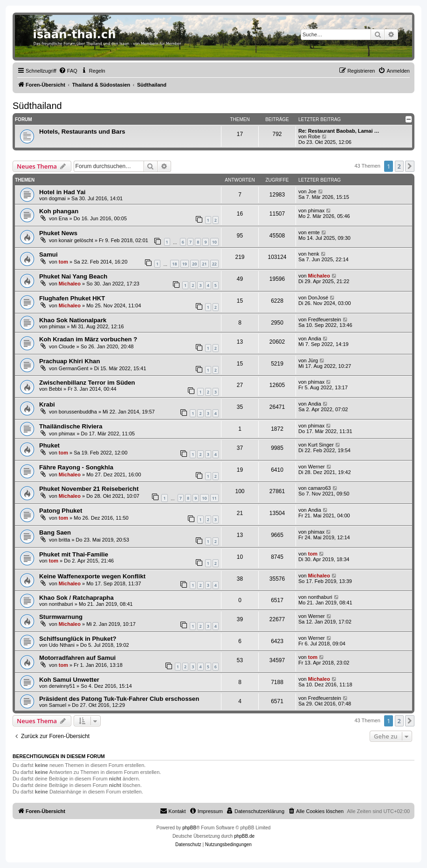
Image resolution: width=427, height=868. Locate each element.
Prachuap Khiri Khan (69, 361)
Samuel (58, 705)
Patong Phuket (61, 511)
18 (174, 264)
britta (64, 540)
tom (63, 262)
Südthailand (37, 106)
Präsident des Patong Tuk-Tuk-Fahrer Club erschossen (119, 699)
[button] (410, 166)
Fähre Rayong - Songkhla (76, 467)
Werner (317, 467)
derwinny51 (62, 686)
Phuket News (58, 233)
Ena (63, 218)
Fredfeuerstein (325, 319)
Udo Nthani (62, 645)
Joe (312, 191)
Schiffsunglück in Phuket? (78, 639)
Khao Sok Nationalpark (73, 320)
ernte (314, 232)
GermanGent (74, 368)
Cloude (67, 346)
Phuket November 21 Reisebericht (89, 489)
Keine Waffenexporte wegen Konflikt (92, 576)
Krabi (47, 404)
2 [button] (399, 166)
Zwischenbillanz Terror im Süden (87, 383)
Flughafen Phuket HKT (72, 298)
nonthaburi (61, 604)
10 (214, 242)
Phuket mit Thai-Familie (74, 554)
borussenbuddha (78, 412)
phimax (316, 210)
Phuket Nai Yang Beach (73, 276)
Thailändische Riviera (71, 426)
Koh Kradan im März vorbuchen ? (88, 339)
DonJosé (318, 298)
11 (214, 498)
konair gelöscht (76, 240)
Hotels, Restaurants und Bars (82, 132)
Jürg (313, 360)
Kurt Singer (321, 445)
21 (204, 264)
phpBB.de (244, 836)
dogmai (57, 198)
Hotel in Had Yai (62, 192)
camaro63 (320, 488)
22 (214, 264)
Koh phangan (59, 211)
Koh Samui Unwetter (69, 680)
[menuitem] (68, 71)
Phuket (49, 445)
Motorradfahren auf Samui (77, 658)
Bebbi (55, 389)
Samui (48, 254)
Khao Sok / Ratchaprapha (76, 598)
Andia (315, 339)
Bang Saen (55, 532)
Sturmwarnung (61, 617)
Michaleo (70, 284)
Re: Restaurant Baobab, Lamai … (339, 131)
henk (314, 254)
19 (185, 264)
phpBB (189, 828)
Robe (314, 136)
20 (194, 264)
